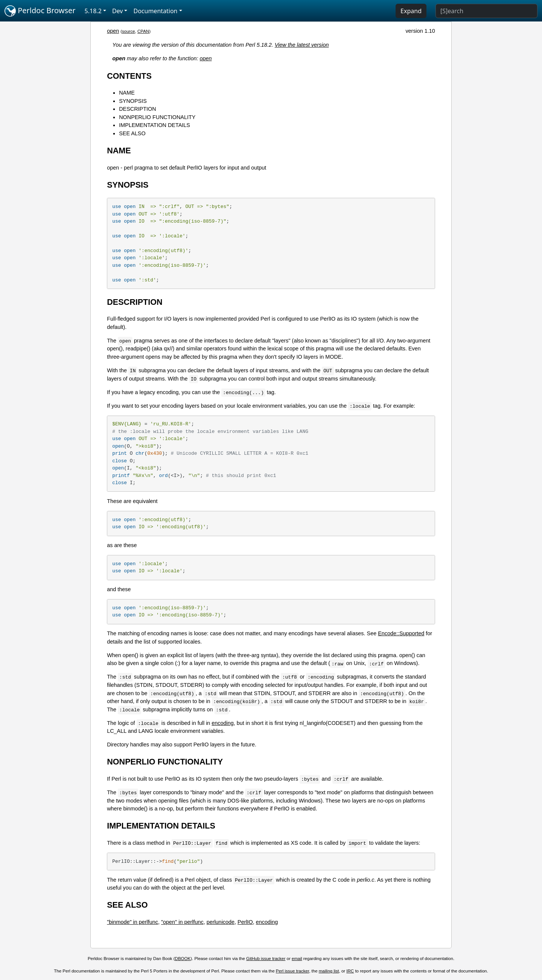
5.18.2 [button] (93, 11)
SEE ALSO (132, 133)
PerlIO (245, 922)
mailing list (329, 971)
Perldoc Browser (40, 11)
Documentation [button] (155, 11)
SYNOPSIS (133, 101)
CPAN (143, 31)
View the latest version (302, 45)
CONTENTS (129, 76)
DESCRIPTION (137, 109)
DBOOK (183, 959)
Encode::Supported (401, 633)
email (297, 959)
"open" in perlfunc (182, 922)
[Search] (486, 11)
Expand (411, 11)
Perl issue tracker (292, 971)
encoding (222, 723)
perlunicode (221, 922)
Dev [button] (118, 11)
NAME (127, 93)
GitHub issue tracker (266, 959)
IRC (350, 971)
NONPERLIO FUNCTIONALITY (157, 117)
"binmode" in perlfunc (132, 922)
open (113, 31)
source (129, 31)
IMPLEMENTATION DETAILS (155, 125)
